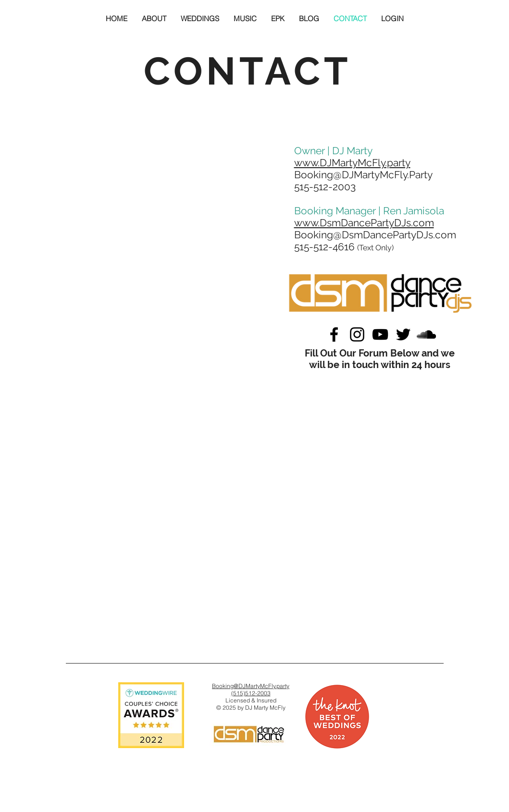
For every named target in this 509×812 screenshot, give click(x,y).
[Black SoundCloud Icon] (426, 334)
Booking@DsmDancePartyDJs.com (375, 235)
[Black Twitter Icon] (403, 334)
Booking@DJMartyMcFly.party (251, 686)
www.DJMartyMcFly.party (352, 163)
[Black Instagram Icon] (357, 334)
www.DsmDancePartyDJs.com (364, 223)
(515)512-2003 (251, 693)
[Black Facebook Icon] (334, 334)
